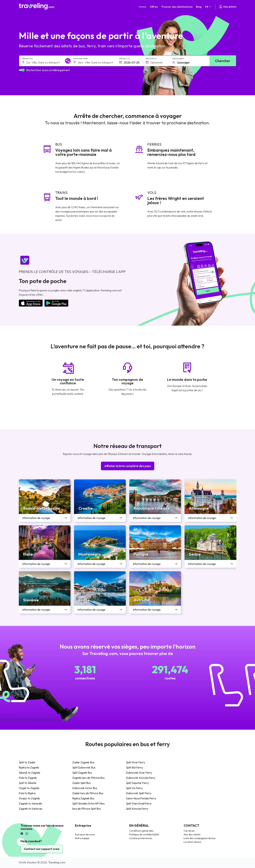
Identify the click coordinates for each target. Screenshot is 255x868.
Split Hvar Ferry (135, 762)
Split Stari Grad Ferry (139, 803)
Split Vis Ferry (134, 788)
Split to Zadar (27, 762)
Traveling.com (57, 862)
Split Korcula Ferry (137, 809)
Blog (199, 7)
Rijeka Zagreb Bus (83, 798)
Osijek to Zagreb (29, 788)
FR (209, 7)
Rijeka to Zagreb (29, 767)
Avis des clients (192, 834)
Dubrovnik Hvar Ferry (139, 773)
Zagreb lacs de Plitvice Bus (88, 778)
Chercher (223, 61)
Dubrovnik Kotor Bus (85, 788)
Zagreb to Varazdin (30, 803)
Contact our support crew (42, 849)
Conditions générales (141, 831)
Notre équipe (82, 838)
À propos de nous (85, 834)
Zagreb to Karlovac (31, 809)
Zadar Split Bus (81, 783)
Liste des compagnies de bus (200, 838)
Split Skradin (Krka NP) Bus (88, 803)
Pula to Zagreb (28, 778)
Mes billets (227, 7)
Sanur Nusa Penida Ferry (141, 798)
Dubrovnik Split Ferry (139, 793)
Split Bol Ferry (134, 767)
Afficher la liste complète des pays (128, 466)
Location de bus (192, 842)
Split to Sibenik (28, 783)
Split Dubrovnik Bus (84, 767)
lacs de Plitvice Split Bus (87, 809)
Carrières (189, 831)
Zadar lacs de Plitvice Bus (88, 793)
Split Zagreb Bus (82, 773)
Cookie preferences (141, 838)
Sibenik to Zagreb (29, 773)
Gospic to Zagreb (29, 798)
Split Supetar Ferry (137, 783)
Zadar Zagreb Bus (83, 762)
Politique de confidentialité (144, 834)
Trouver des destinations (177, 7)
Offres (154, 7)
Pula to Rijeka (27, 793)
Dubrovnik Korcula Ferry (141, 778)
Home (143, 7)
